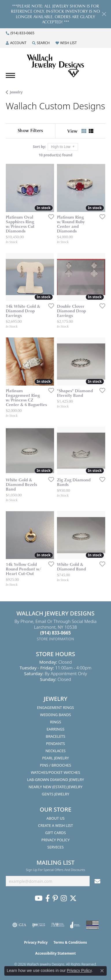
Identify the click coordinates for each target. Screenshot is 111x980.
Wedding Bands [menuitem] (56, 715)
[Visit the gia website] (19, 925)
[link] (20, 33)
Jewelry (16, 92)
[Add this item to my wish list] (49, 217)
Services (55, 847)
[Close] (104, 14)
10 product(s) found (55, 155)
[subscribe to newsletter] (97, 881)
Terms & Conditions (70, 942)
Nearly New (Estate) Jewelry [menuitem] (55, 787)
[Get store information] (56, 639)
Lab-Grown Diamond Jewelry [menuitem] (56, 780)
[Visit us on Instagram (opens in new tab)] (64, 898)
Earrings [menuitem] (55, 729)
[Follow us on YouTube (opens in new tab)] (39, 898)
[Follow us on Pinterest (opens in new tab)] (55, 898)
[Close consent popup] (102, 971)
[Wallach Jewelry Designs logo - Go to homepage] (55, 66)
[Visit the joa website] (75, 925)
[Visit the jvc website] (58, 925)
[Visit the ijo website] (39, 925)
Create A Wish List (56, 825)
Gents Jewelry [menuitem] (55, 794)
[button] (16, 43)
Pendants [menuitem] (55, 744)
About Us (56, 818)
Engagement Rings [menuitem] (55, 707)
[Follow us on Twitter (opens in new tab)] (73, 898)
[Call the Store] (55, 633)
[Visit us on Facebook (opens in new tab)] (48, 898)
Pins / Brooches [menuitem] (55, 765)
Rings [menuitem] (55, 722)
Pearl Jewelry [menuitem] (56, 758)
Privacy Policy (55, 840)
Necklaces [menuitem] (55, 751)
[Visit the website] (92, 925)
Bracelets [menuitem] (55, 736)
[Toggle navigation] (10, 75)
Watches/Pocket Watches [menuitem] (56, 772)
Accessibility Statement (55, 953)
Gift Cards (55, 833)
